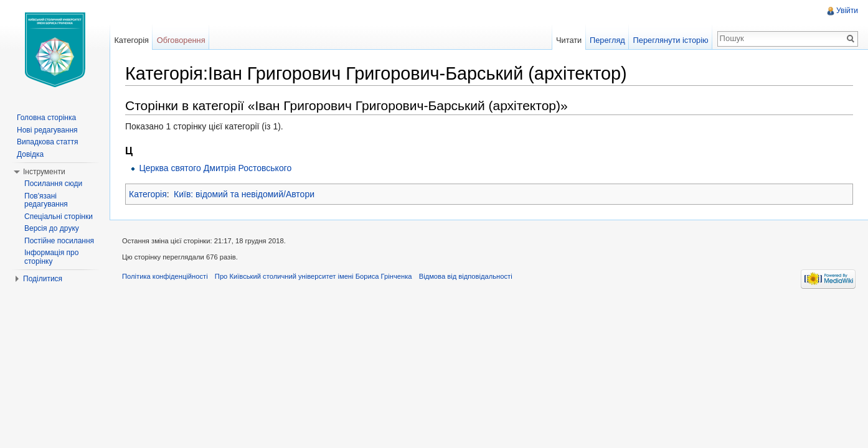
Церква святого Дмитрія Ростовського (215, 168)
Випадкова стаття (47, 142)
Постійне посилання (59, 241)
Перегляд (607, 40)
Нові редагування (47, 130)
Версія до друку (52, 228)
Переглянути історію (671, 40)
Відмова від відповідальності (466, 276)
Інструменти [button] (44, 172)
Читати (569, 40)
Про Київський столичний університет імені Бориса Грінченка (314, 276)
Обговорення (181, 40)
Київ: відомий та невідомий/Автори (244, 194)
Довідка (30, 154)
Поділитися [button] (43, 279)
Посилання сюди (53, 184)
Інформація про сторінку (51, 257)
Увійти (847, 11)
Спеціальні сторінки (59, 217)
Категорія (148, 194)
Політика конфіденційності (165, 276)
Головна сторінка (46, 118)
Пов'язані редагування (46, 200)
